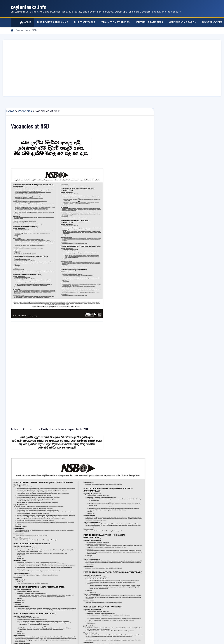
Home (26, 22)
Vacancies (25, 111)
